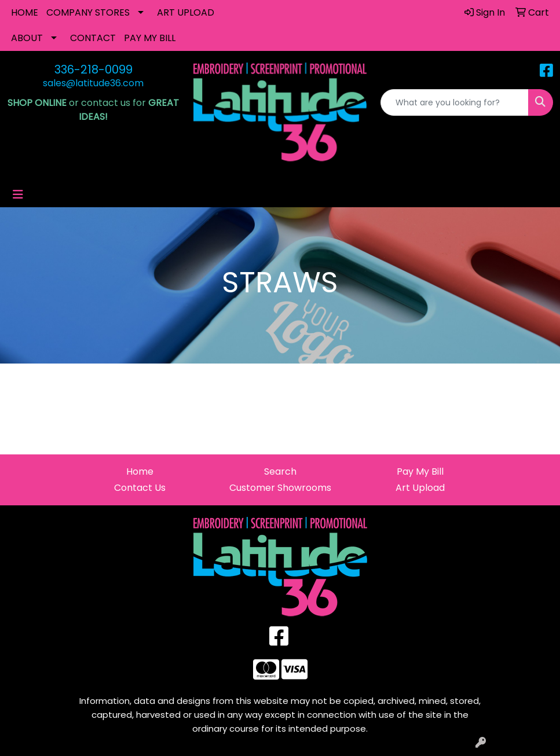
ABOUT (27, 38)
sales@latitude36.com (93, 83)
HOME (25, 12)
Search (280, 471)
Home (140, 471)
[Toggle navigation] (18, 194)
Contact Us (140, 488)
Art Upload (420, 488)
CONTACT (93, 38)
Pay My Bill (420, 471)
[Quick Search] (455, 102)
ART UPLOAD (186, 12)
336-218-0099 (94, 69)
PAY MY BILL (150, 38)
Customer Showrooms (280, 488)
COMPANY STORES (88, 12)
